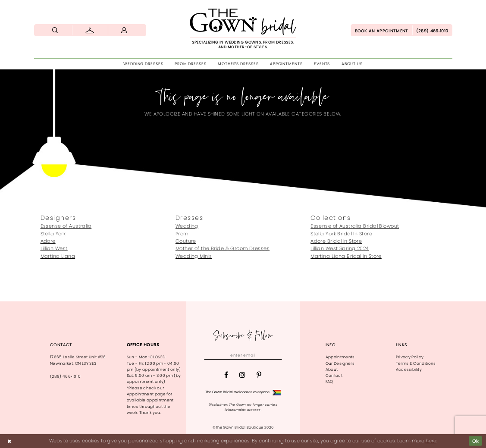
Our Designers (340, 363)
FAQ (329, 382)
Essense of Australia (66, 226)
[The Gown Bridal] (243, 29)
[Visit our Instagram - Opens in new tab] (242, 375)
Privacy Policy (410, 357)
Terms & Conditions (416, 363)
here (431, 441)
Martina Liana (58, 256)
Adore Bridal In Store (336, 241)
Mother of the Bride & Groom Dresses (223, 248)
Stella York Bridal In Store (341, 234)
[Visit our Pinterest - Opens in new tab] (259, 375)
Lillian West (54, 248)
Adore (48, 241)
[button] (125, 30)
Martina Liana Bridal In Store (346, 256)
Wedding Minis (194, 256)
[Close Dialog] (9, 441)
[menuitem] (56, 30)
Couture (186, 241)
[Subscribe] (277, 355)
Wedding (187, 226)
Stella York (53, 234)
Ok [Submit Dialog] (476, 441)
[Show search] (56, 30)
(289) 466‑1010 (65, 376)
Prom (182, 234)
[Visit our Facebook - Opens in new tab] (226, 375)
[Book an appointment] (381, 30)
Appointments (340, 357)
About (332, 370)
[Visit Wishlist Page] (90, 30)
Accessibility (409, 370)
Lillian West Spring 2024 (340, 248)
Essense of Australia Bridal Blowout (355, 226)
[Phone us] (432, 30)
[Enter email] (243, 355)
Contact (334, 376)
